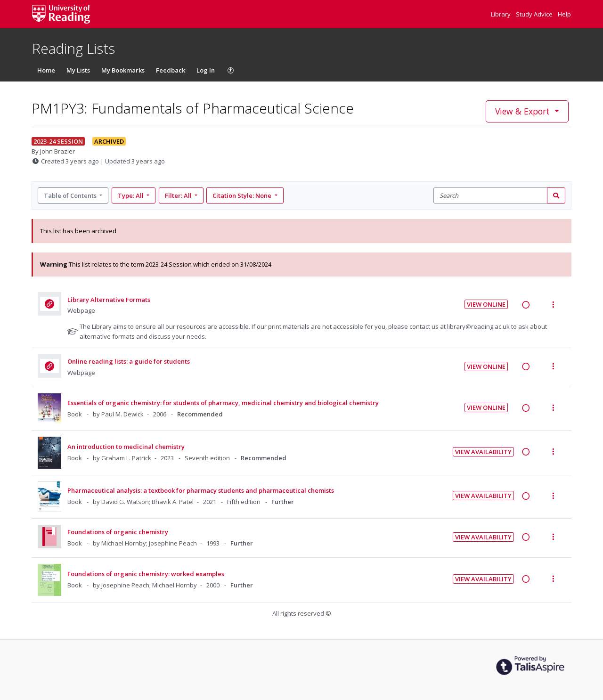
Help (564, 14)
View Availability (483, 452)
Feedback (171, 70)
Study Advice (535, 14)
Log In (206, 70)
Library (501, 14)
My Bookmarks (123, 70)
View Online (486, 304)
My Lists (78, 70)
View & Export (524, 111)
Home (46, 70)
